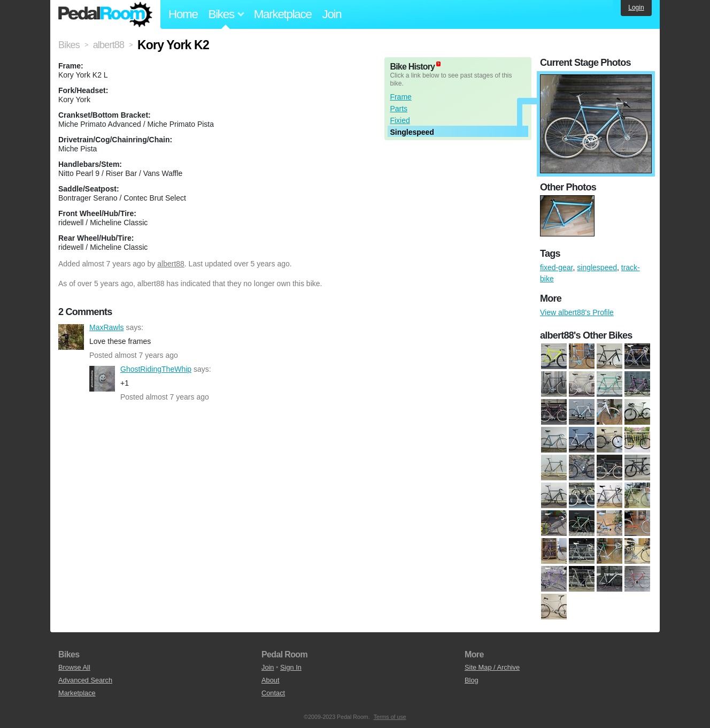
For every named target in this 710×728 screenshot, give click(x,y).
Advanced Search (85, 680)
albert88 (171, 264)
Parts (399, 109)
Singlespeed (412, 132)
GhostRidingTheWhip (102, 379)
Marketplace (283, 14)
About (270, 680)
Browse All (74, 667)
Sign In (291, 667)
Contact (273, 693)
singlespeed (597, 267)
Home (183, 14)
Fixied (400, 120)
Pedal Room (105, 14)
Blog (472, 680)
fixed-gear (556, 267)
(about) (438, 64)
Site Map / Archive (492, 667)
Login (636, 7)
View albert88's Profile (577, 312)
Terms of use (390, 717)
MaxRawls (71, 337)
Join (332, 14)
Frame (400, 97)
